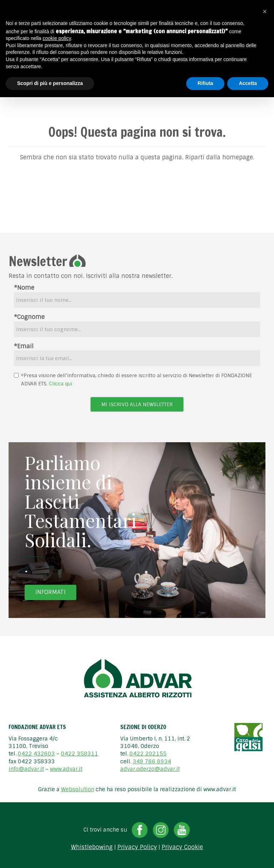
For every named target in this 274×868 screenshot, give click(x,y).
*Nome (24, 288)
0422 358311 (80, 754)
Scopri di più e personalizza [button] (50, 83)
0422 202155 (148, 754)
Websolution (78, 789)
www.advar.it (66, 769)
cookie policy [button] (57, 38)
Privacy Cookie (182, 847)
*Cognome (29, 317)
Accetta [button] (248, 83)
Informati (50, 592)
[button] (265, 11)
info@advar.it (26, 769)
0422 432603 (36, 754)
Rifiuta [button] (205, 83)
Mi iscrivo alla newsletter (137, 404)
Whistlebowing (92, 847)
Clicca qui (60, 384)
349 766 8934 (152, 762)
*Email (24, 346)
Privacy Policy (137, 847)
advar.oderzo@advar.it (150, 769)
